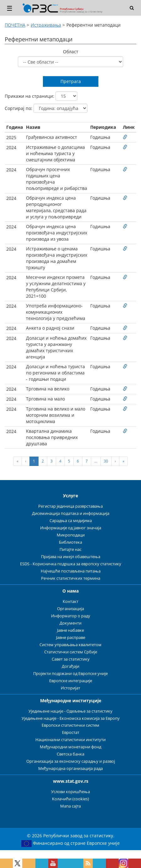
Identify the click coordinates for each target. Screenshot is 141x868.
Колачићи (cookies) (70, 799)
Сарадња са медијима (71, 521)
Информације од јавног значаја (71, 528)
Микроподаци (71, 535)
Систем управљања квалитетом (70, 645)
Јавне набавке (70, 630)
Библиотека (70, 542)
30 (106, 461)
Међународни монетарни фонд (70, 747)
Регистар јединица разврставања (70, 506)
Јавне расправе (71, 638)
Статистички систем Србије (71, 652)
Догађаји (70, 666)
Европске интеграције (71, 681)
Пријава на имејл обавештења (71, 557)
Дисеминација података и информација (71, 513)
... (96, 461)
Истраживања (46, 25)
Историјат (70, 688)
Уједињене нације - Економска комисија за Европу (71, 718)
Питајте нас (70, 549)
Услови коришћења (70, 792)
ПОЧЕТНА (15, 25)
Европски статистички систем (70, 725)
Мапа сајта (70, 806)
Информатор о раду (71, 616)
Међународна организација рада (70, 769)
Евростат (71, 732)
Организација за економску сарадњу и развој (71, 761)
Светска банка (70, 754)
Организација (70, 609)
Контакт (70, 601)
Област (71, 52)
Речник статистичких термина (71, 578)
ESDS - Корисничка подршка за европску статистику (71, 564)
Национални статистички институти (70, 740)
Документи (70, 623)
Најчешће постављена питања (71, 571)
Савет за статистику (71, 659)
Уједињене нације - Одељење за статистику (70, 711)
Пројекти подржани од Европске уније (70, 674)
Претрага (71, 81)
